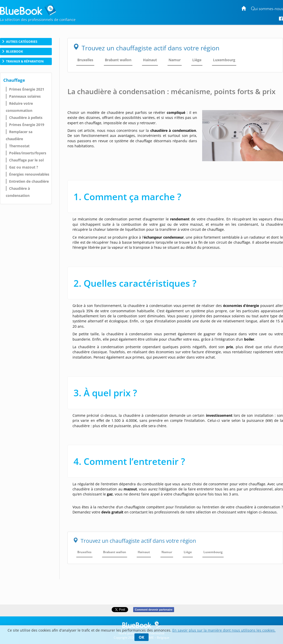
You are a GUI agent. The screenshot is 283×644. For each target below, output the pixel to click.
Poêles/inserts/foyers (28, 153)
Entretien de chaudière (29, 181)
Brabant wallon (118, 60)
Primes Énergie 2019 (27, 125)
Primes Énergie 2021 (27, 89)
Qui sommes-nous (267, 9)
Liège (197, 60)
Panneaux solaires (25, 96)
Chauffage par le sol (26, 160)
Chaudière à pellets (26, 118)
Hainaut (150, 60)
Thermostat (19, 146)
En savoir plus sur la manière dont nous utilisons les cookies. (224, 630)
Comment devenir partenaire (154, 610)
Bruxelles (85, 60)
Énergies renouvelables (29, 174)
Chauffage (14, 80)
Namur (175, 60)
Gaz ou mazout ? (24, 167)
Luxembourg (224, 60)
